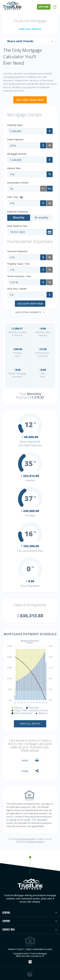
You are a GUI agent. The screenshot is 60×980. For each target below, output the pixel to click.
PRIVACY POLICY (16, 950)
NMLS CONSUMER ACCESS (39, 950)
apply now (44, 7)
